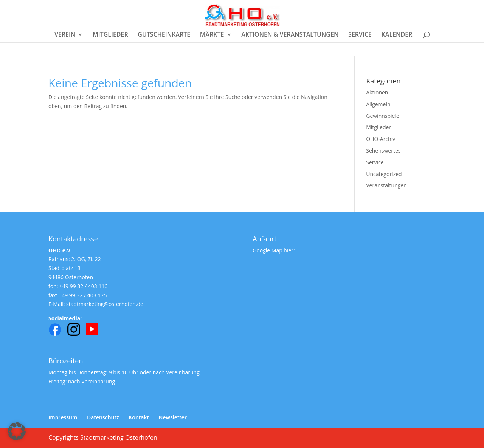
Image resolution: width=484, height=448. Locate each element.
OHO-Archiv (381, 139)
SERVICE (360, 35)
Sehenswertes (383, 151)
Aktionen (377, 92)
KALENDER (397, 35)
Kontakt (139, 417)
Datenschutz (103, 417)
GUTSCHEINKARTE (164, 35)
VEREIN (65, 35)
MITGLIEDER (110, 35)
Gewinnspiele (383, 116)
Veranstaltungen (386, 185)
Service (375, 162)
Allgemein (378, 104)
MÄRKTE (212, 35)
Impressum (63, 417)
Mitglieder (379, 127)
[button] (17, 431)
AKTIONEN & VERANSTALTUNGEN (290, 35)
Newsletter (173, 417)
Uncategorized (384, 174)
